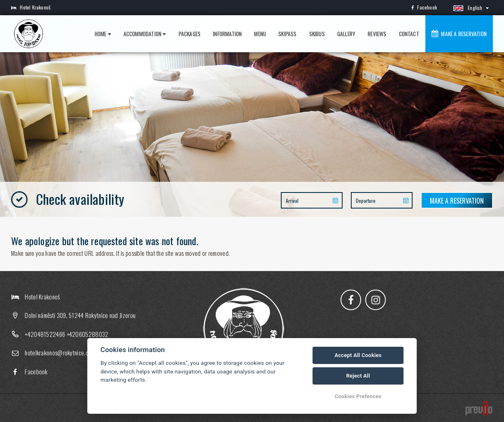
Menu (260, 34)
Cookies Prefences (358, 396)
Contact (409, 34)
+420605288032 (88, 334)
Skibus (317, 34)
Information (227, 34)
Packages (190, 34)
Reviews (377, 34)
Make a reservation (459, 34)
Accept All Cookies (358, 355)
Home (103, 34)
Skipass (287, 34)
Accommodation (145, 34)
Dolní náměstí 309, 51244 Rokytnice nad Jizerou (80, 315)
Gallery (346, 34)
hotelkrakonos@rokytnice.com (60, 352)
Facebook (424, 7)
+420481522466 (45, 334)
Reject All (358, 376)
